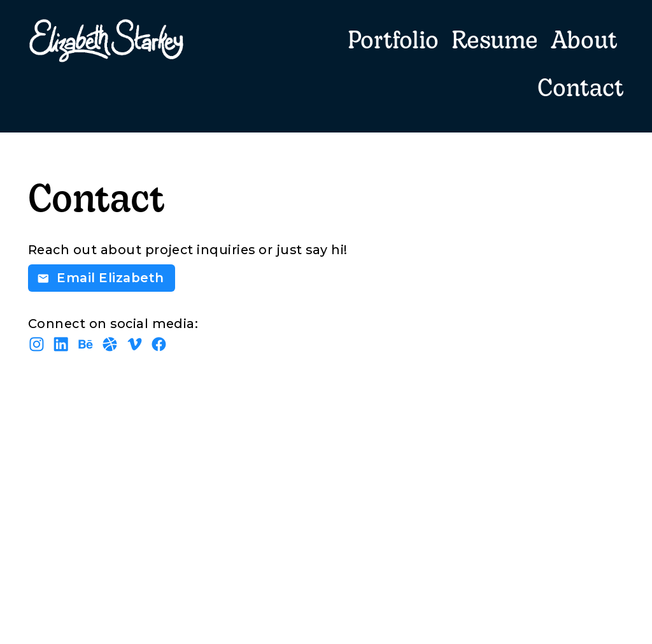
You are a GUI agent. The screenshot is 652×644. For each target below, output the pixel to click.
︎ (135, 345)
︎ (61, 345)
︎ (159, 345)
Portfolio (393, 42)
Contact (581, 90)
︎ (37, 345)
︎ (110, 345)
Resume (495, 42)
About (584, 42)
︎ (86, 345)
